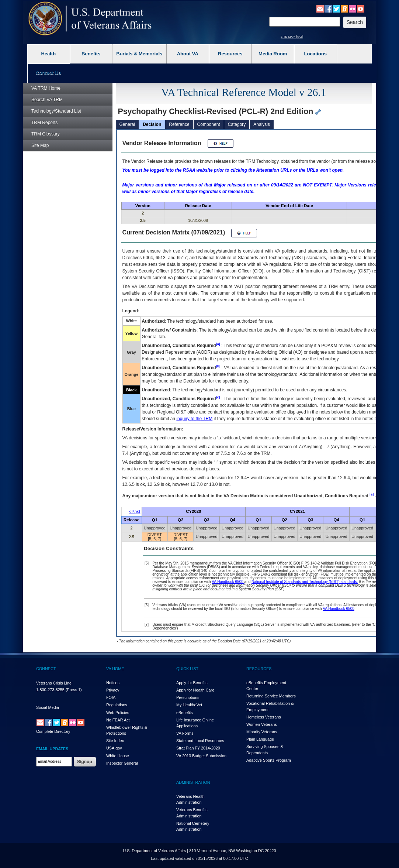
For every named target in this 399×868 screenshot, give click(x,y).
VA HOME (115, 669)
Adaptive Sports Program (269, 760)
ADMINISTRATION (193, 782)
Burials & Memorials (139, 54)
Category (237, 124)
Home (46, 88)
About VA (188, 54)
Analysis (262, 124)
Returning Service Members (271, 696)
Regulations (117, 705)
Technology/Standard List (56, 111)
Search (47, 100)
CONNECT (46, 669)
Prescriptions (188, 697)
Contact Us (48, 73)
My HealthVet (189, 705)
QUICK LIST (187, 669)
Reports (44, 123)
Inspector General (122, 763)
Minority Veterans (262, 732)
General (127, 124)
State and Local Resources (200, 741)
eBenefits (185, 713)
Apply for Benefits (192, 683)
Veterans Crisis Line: (54, 683)
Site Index (115, 741)
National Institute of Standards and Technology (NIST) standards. (305, 582)
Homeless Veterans (264, 717)
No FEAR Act (118, 720)
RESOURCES (259, 669)
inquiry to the (194, 419)
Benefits (91, 54)
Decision (152, 124)
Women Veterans (262, 724)
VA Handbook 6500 (228, 582)
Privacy (113, 690)
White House (118, 756)
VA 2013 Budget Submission (201, 756)
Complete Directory (53, 731)
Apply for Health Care (195, 690)
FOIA (111, 697)
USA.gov (114, 748)
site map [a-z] (292, 36)
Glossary (46, 134)
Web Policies (118, 713)
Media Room (273, 54)
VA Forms (185, 733)
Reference (179, 124)
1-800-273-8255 (50, 690)
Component (209, 124)
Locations (315, 54)
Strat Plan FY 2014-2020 (198, 748)
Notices (113, 683)
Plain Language (260, 739)
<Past (135, 512)
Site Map (40, 145)
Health (48, 54)
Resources (230, 54)
